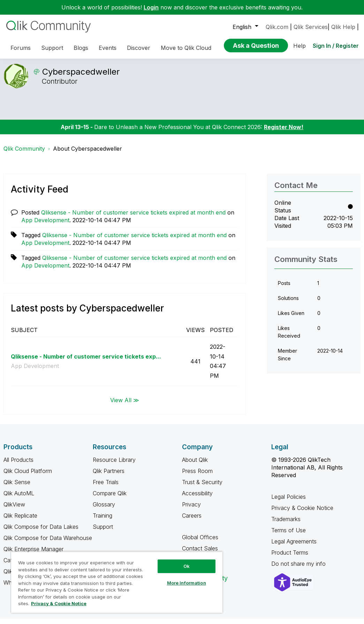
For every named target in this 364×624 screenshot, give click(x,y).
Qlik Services (311, 27)
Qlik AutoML (19, 498)
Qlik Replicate (20, 521)
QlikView (14, 510)
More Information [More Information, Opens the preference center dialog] (187, 583)
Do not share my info (299, 569)
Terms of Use (289, 535)
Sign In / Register (336, 46)
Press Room (197, 476)
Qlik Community (24, 154)
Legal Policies (289, 502)
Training (103, 521)
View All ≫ (125, 405)
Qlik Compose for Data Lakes (41, 532)
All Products (18, 465)
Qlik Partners (109, 476)
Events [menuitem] (108, 48)
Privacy (191, 510)
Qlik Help (343, 27)
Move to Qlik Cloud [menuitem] (186, 48)
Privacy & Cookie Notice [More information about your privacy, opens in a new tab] (59, 603)
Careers (192, 521)
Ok (187, 566)
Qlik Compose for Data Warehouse (48, 543)
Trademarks (286, 524)
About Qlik (195, 465)
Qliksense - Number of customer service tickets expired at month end (133, 218)
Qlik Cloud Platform (28, 476)
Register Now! (284, 132)
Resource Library (114, 465)
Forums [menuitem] (21, 48)
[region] (117, 582)
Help (299, 46)
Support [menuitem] (52, 48)
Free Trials (106, 487)
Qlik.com (277, 27)
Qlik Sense (17, 487)
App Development (45, 225)
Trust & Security (202, 487)
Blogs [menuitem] (81, 48)
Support (103, 532)
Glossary (104, 510)
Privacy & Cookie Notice (302, 513)
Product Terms (290, 558)
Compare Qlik (110, 498)
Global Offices (200, 542)
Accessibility (197, 498)
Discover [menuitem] (139, 48)
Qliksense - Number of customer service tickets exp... (86, 362)
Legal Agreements (294, 547)
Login (151, 7)
